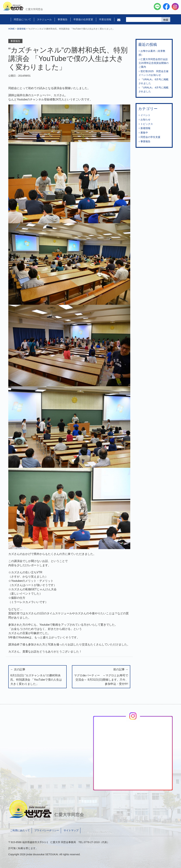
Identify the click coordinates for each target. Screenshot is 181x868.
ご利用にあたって (20, 830)
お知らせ (145, 120)
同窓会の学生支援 (150, 137)
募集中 (144, 133)
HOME (11, 29)
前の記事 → (101, 677)
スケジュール (44, 19)
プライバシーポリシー (47, 830)
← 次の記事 (37, 677)
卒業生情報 (105, 19)
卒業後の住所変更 (83, 19)
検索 (166, 20)
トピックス (147, 124)
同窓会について (22, 19)
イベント (145, 115)
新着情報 (21, 29)
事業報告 (63, 19)
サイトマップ (71, 830)
